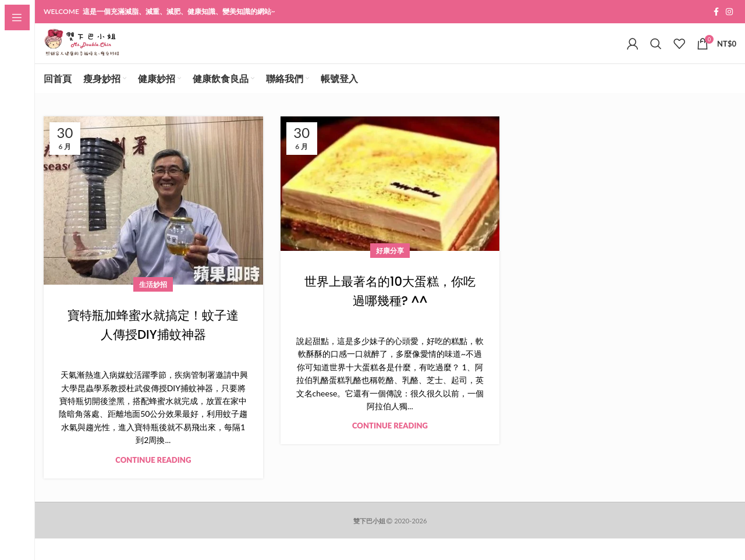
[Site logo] (105, 54)
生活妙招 (153, 306)
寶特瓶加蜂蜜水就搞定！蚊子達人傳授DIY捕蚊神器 (153, 346)
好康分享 (390, 272)
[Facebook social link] (716, 13)
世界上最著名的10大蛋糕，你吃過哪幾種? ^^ (390, 312)
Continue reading (153, 481)
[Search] (656, 55)
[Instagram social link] (729, 13)
